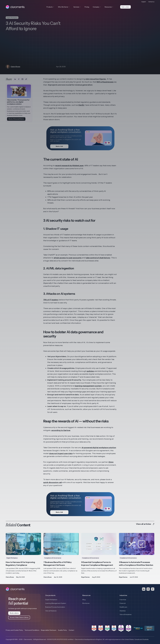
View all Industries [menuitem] (126, 615)
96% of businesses (105, 82)
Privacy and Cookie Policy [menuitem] (14, 630)
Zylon (111, 462)
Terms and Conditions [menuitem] (32, 630)
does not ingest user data (61, 453)
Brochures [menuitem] (86, 603)
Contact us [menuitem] (151, 2)
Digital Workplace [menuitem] (51, 600)
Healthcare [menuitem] (123, 607)
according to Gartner (61, 430)
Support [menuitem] (144, 2)
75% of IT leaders (51, 300)
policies (90, 371)
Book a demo (126, 7)
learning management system (88, 386)
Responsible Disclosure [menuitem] (49, 630)
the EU (81, 105)
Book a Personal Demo (16, 119)
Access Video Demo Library (19, 617)
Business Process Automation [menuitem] (55, 607)
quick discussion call (53, 482)
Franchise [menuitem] (123, 600)
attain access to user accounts (68, 258)
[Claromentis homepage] (15, 7)
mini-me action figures (96, 79)
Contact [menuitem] (71, 630)
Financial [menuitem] (123, 603)
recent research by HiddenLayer (69, 166)
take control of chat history (98, 258)
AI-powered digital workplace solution (99, 448)
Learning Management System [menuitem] (56, 603)
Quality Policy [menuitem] (62, 630)
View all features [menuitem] (51, 611)
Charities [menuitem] (123, 611)
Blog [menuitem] (84, 600)
